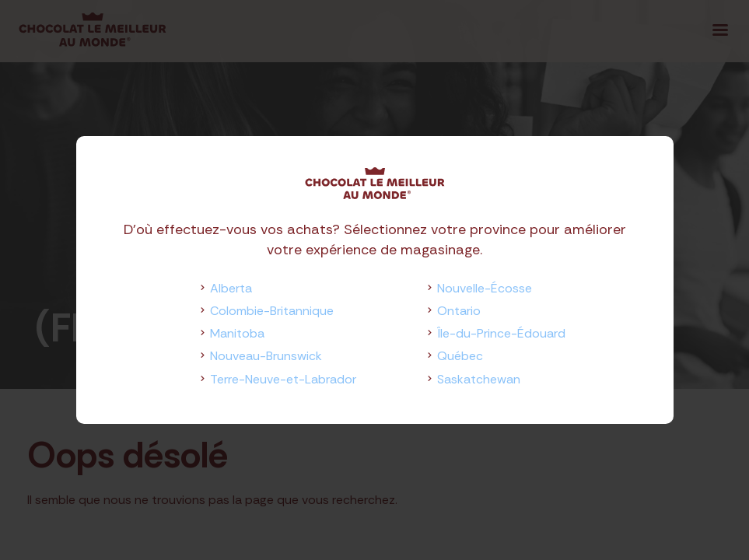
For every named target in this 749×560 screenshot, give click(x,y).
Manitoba (237, 333)
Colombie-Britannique (272, 311)
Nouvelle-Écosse (485, 288)
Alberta (231, 288)
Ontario (459, 311)
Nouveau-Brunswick (266, 356)
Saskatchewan (479, 379)
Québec (460, 356)
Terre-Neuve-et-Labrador (283, 379)
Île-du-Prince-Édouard (501, 333)
